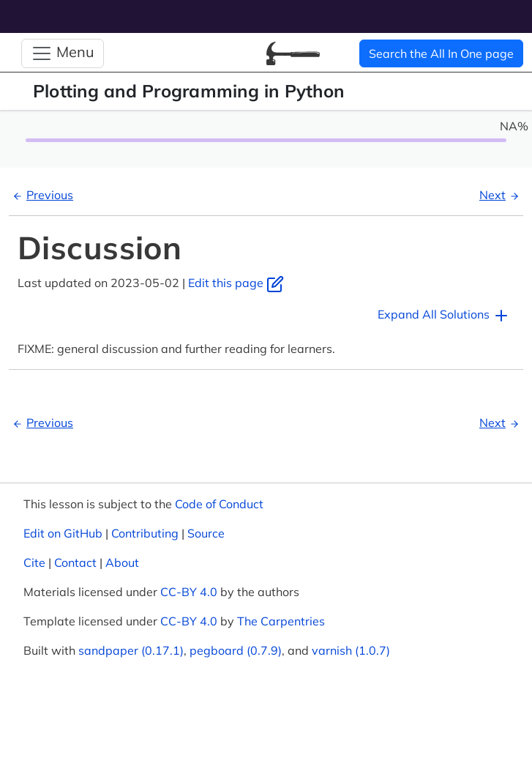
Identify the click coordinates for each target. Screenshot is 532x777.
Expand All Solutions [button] (444, 316)
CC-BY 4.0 (189, 592)
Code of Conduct (219, 504)
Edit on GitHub (63, 533)
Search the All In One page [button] (441, 53)
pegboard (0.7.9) (236, 650)
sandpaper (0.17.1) (131, 650)
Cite (34, 562)
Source (206, 533)
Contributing (145, 533)
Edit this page (236, 283)
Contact (75, 562)
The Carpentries (281, 621)
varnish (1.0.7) (351, 650)
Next (501, 195)
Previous (41, 195)
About (122, 562)
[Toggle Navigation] (63, 53)
